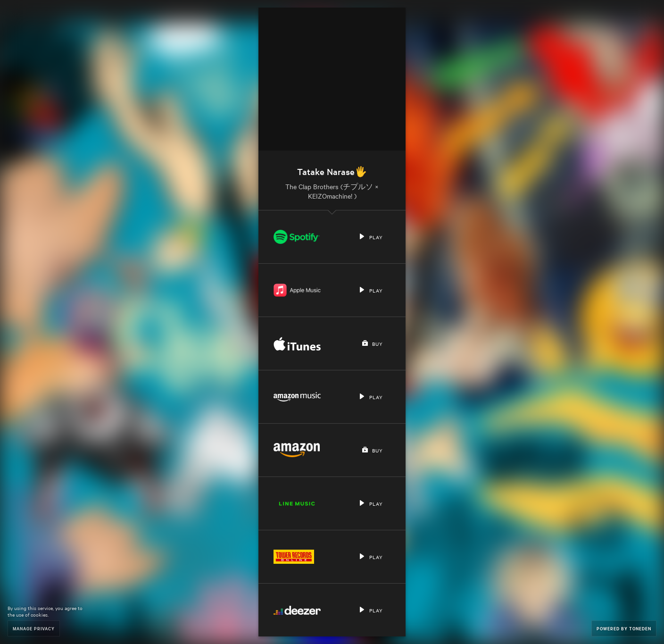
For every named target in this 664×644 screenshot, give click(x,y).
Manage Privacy (34, 628)
